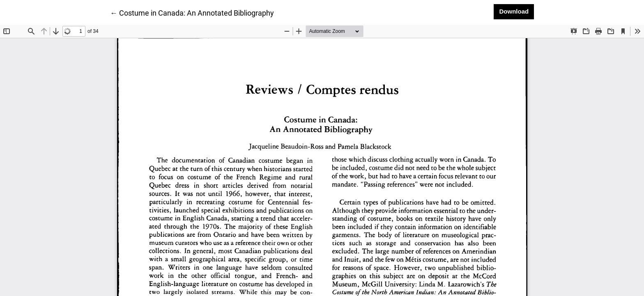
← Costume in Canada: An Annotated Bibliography (192, 12)
